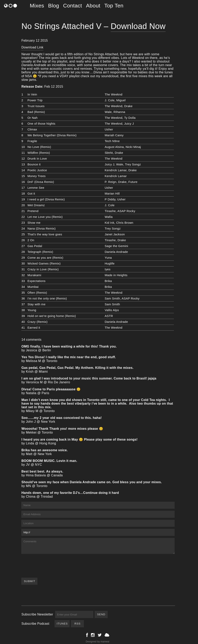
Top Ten (114, 6)
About (93, 6)
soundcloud (110, 76)
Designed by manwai (97, 642)
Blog (54, 6)
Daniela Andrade (34, 65)
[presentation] (52, 564)
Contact (72, 6)
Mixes (37, 6)
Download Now (138, 26)
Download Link (32, 47)
